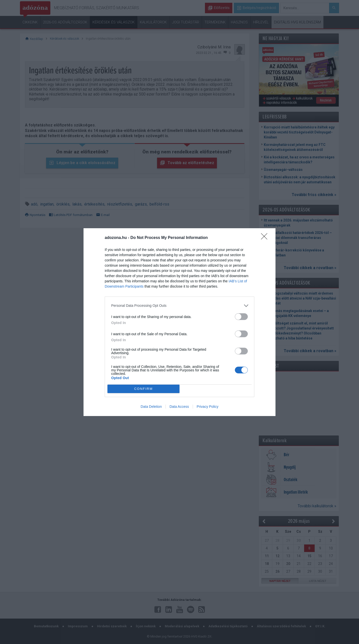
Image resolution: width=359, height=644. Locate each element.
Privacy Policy (208, 407)
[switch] (241, 317)
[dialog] (179, 322)
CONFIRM (143, 388)
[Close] (266, 238)
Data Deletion (151, 407)
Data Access (179, 407)
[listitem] (179, 306)
